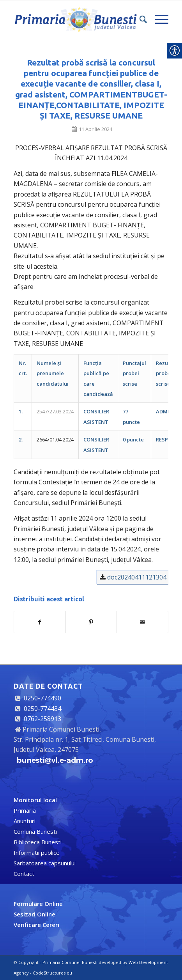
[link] (76, 19)
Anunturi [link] (25, 821)
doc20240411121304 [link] (137, 577)
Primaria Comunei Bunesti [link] (70, 962)
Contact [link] (24, 874)
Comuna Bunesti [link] (35, 831)
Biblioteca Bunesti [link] (38, 842)
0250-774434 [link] (42, 709)
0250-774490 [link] (42, 698)
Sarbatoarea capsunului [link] (45, 863)
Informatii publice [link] (37, 852)
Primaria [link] (25, 810)
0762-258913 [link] (42, 719)
